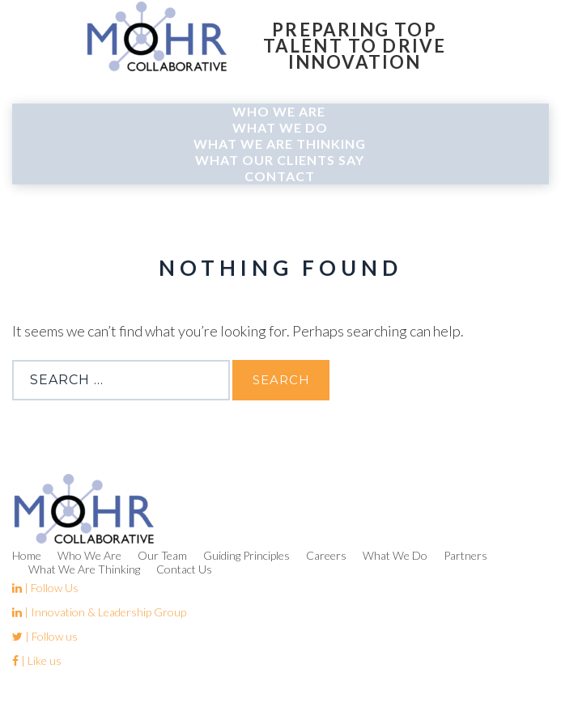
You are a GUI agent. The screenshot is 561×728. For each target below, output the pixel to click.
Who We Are (279, 111)
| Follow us (45, 636)
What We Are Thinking (280, 144)
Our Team (162, 555)
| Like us (37, 660)
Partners (465, 555)
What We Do (280, 127)
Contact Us (184, 569)
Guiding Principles (246, 555)
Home (27, 555)
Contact (280, 176)
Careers (326, 555)
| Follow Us (45, 588)
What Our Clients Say (280, 160)
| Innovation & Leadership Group (99, 612)
